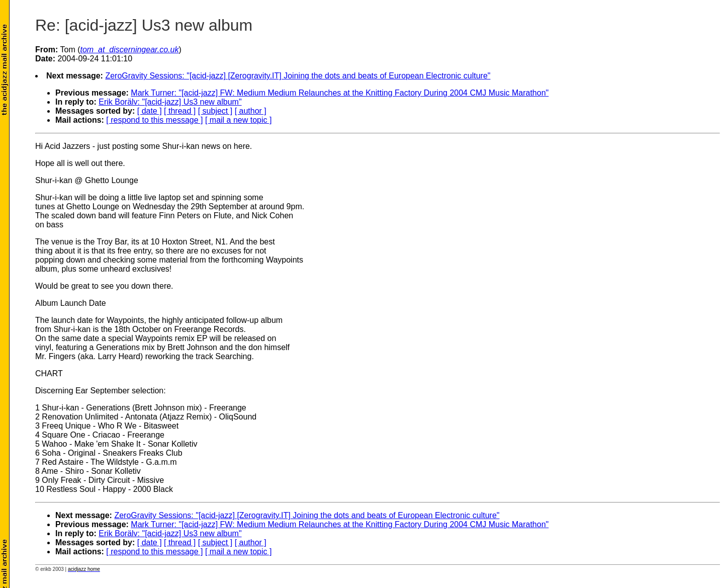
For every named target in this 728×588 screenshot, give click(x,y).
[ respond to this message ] (154, 120)
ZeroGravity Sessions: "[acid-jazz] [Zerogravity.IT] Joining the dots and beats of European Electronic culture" (298, 76)
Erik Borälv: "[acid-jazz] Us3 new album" (170, 102)
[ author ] (251, 111)
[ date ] (150, 111)
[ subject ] (215, 111)
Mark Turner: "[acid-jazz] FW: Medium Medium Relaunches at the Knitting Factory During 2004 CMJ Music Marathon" (340, 93)
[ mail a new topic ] (239, 120)
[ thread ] (180, 111)
